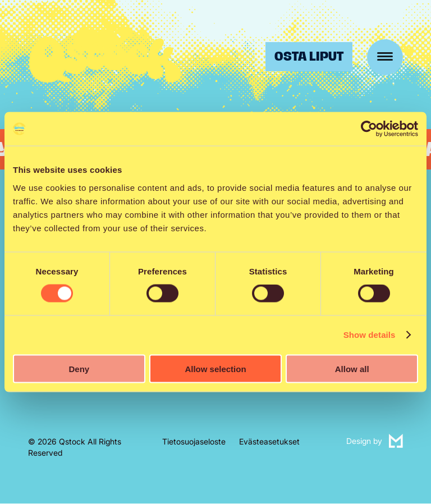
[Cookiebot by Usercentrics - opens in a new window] (369, 129)
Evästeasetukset (269, 441)
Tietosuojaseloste (194, 441)
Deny (79, 368)
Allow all (352, 368)
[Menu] (385, 57)
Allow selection (215, 368)
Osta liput (309, 56)
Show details (370, 335)
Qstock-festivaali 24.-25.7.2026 (105, 59)
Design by (375, 441)
